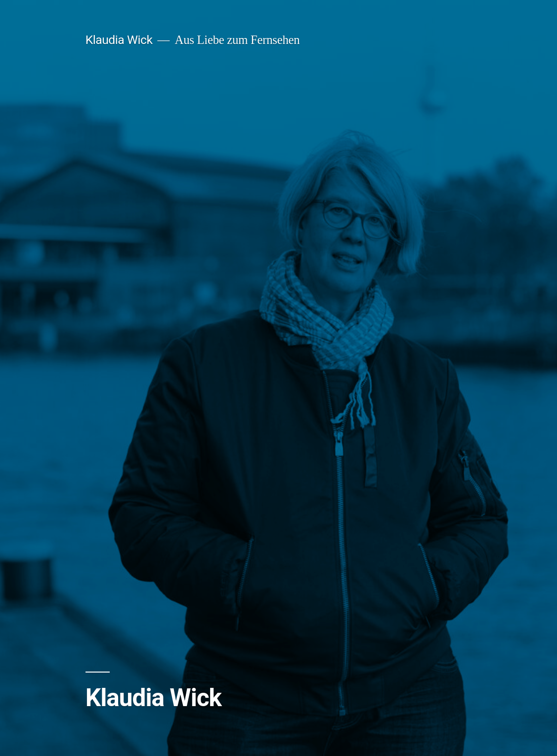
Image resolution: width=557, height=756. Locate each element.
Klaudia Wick (119, 40)
